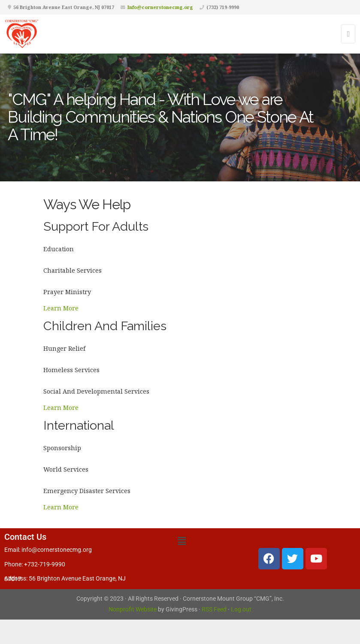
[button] (182, 541)
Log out (241, 609)
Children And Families (105, 326)
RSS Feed (214, 609)
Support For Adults (96, 226)
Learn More (61, 308)
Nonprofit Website (133, 609)
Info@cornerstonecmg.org (160, 7)
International (79, 425)
